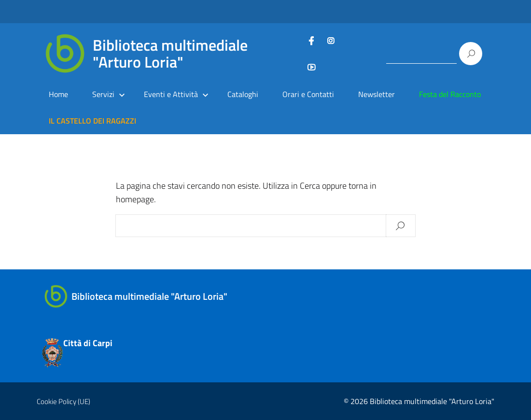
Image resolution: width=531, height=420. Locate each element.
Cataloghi (243, 94)
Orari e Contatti (308, 94)
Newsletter (377, 94)
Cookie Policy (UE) (63, 401)
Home (58, 94)
